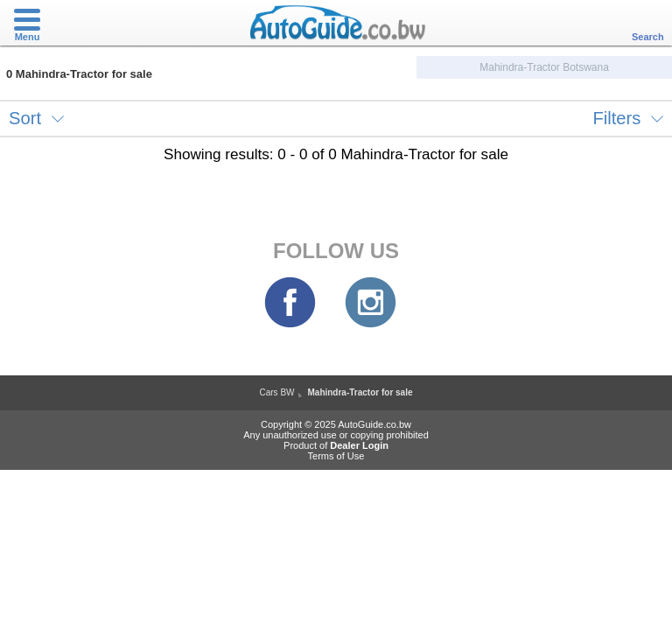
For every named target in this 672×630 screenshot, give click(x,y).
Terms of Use (336, 456)
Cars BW (276, 392)
